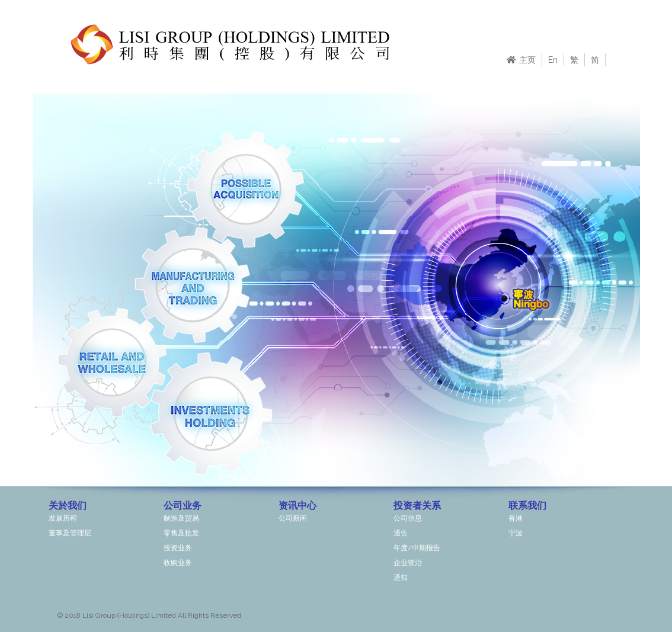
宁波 (516, 533)
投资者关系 (417, 506)
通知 (401, 578)
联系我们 (527, 506)
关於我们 (68, 506)
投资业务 (178, 548)
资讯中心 (297, 506)
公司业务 (183, 506)
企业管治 (408, 563)
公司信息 (408, 518)
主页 (521, 60)
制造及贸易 (181, 518)
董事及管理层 (70, 533)
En (553, 60)
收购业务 (178, 563)
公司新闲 (293, 518)
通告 (401, 533)
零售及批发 (181, 533)
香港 (516, 518)
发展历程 (63, 518)
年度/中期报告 (417, 548)
